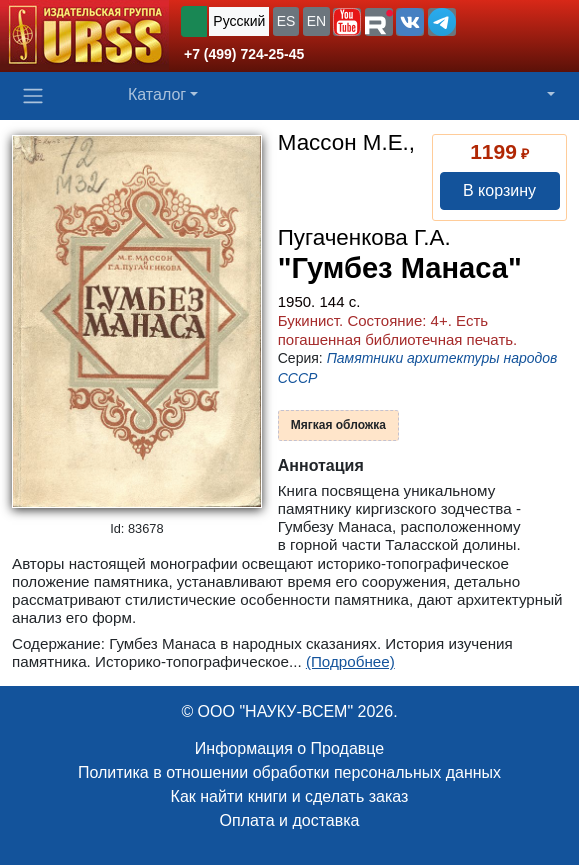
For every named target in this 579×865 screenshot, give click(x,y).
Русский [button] (239, 21)
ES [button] (286, 21)
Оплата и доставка (290, 820)
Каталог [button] (157, 94)
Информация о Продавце (289, 748)
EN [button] (316, 21)
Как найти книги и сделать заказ (290, 796)
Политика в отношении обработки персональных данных (289, 772)
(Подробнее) (350, 661)
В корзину (499, 190)
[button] (347, 22)
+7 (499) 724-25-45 (244, 54)
